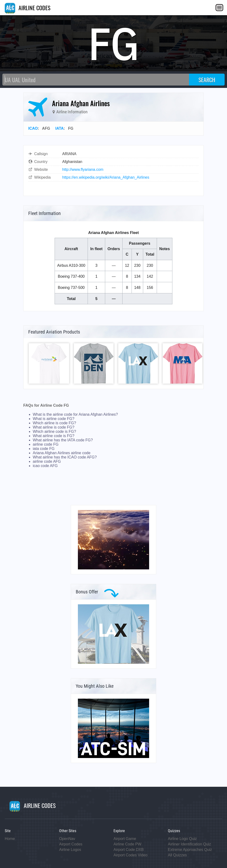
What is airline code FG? (54, 419)
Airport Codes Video (130, 855)
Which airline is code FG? (54, 423)
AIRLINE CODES (28, 8)
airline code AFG (47, 461)
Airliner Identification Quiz (189, 844)
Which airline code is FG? (54, 432)
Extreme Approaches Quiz (190, 850)
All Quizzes (177, 855)
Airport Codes (71, 844)
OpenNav (67, 839)
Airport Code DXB (129, 850)
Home (10, 839)
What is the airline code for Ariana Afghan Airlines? (75, 414)
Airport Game (125, 839)
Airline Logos (70, 850)
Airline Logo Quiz (182, 839)
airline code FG (46, 444)
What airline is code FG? (54, 427)
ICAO (33, 128)
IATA (59, 128)
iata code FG (44, 449)
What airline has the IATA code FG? (63, 440)
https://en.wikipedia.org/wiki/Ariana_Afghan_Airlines (106, 177)
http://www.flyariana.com (83, 169)
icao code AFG (45, 466)
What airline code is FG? (54, 436)
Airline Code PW (127, 844)
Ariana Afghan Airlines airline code (62, 453)
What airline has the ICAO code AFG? (65, 457)
